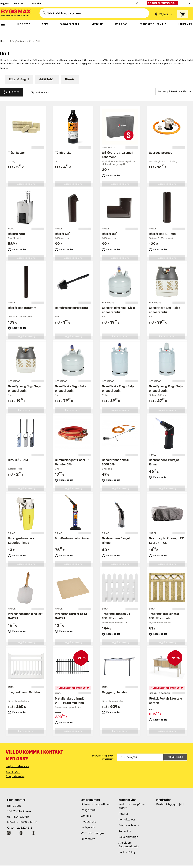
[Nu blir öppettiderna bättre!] (163, 3)
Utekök (70, 71)
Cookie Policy (127, 844)
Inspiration (164, 792)
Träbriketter (17, 145)
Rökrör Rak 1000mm (22, 300)
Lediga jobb (89, 819)
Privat (17, 3)
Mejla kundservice (18, 758)
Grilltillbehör (47, 71)
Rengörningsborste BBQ (71, 300)
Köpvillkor (125, 823)
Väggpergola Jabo (114, 684)
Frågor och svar (129, 817)
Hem (3, 33)
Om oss (86, 808)
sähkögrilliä (184, 52)
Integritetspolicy (137, 863)
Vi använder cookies (114, 863)
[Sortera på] (174, 83)
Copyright (94, 863)
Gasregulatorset (160, 145)
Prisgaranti (88, 802)
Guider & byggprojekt (170, 796)
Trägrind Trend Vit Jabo (24, 684)
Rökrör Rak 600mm (162, 226)
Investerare (88, 813)
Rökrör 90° (110, 226)
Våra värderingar (93, 825)
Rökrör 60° (63, 226)
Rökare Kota (16, 226)
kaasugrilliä (163, 52)
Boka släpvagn (128, 829)
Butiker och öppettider (95, 796)
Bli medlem (88, 831)
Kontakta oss (127, 811)
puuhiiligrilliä (136, 52)
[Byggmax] (16, 13)
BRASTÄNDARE (18, 452)
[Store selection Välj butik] (164, 14)
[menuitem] (3, 24)
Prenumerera (175, 749)
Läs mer (4, 60)
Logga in (5, 3)
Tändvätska (63, 145)
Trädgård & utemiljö (20, 33)
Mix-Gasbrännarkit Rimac (73, 530)
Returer (123, 806)
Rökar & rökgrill (19, 71)
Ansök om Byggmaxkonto (128, 836)
